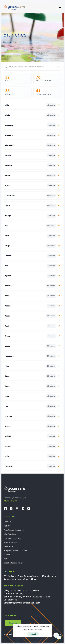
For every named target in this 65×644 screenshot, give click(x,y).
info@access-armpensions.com (25, 603)
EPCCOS (7, 555)
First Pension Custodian (14, 530)
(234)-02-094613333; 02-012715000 (21, 591)
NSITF (6, 559)
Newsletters (9, 546)
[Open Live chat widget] (59, 638)
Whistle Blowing (11, 542)
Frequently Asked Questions (16, 550)
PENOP (7, 526)
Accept (33, 634)
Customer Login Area (13, 538)
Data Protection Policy (13, 563)
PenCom (8, 522)
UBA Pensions (10, 534)
